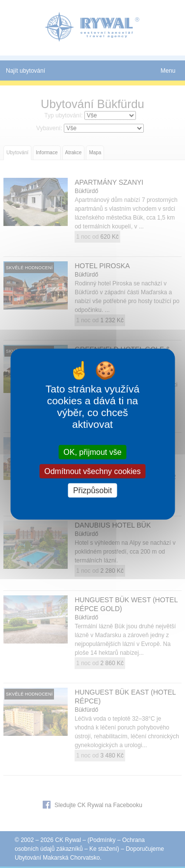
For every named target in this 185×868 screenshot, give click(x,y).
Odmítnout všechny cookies (92, 471)
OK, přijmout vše (92, 452)
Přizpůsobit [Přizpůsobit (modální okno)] (92, 490)
